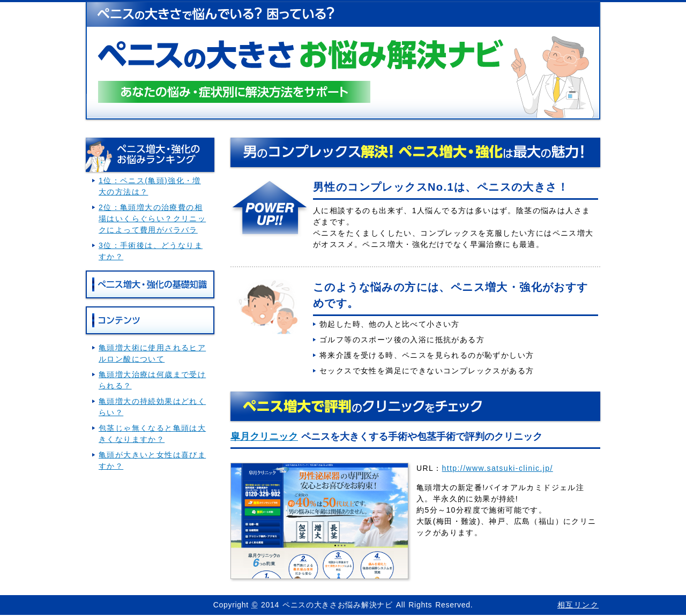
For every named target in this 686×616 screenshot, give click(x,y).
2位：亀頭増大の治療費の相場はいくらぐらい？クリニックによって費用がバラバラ (152, 219)
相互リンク (578, 605)
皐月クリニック (264, 437)
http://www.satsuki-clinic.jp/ (498, 468)
